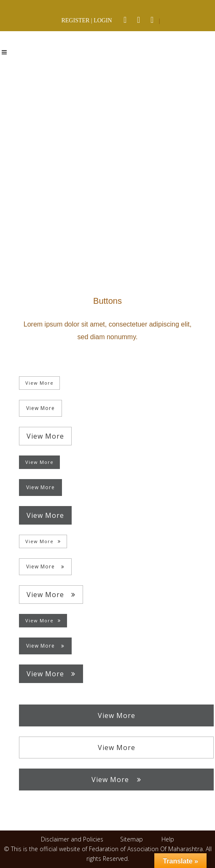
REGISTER (75, 20)
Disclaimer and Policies (73, 839)
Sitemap (132, 839)
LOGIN (103, 20)
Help (168, 839)
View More (39, 383)
